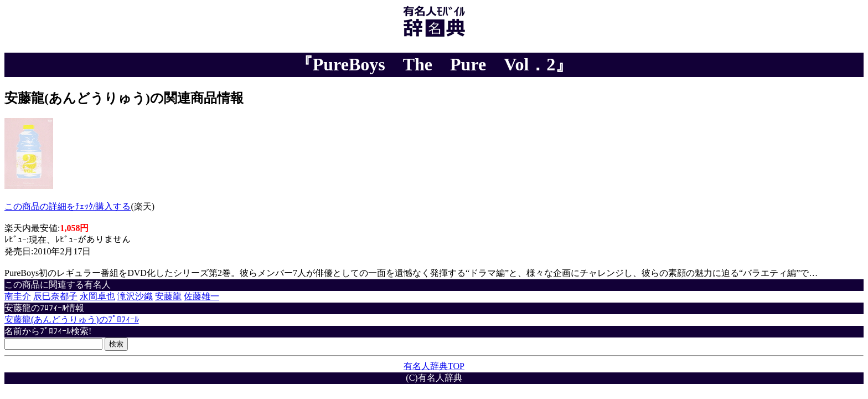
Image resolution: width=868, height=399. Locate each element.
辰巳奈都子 (55, 296)
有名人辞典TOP (434, 366)
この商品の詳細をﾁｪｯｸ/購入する (68, 206)
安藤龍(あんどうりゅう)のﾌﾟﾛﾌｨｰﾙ (72, 319)
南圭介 (18, 296)
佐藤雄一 (201, 296)
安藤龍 (168, 296)
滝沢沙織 (135, 296)
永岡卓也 (97, 296)
